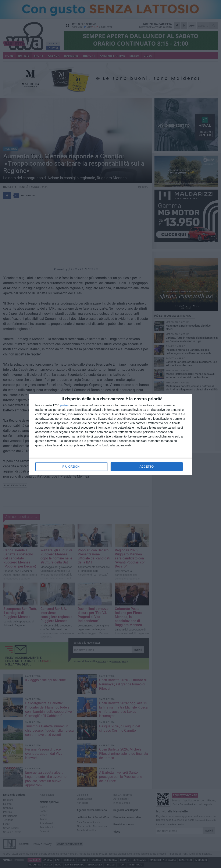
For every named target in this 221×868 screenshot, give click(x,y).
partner (65, 405)
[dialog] (111, 434)
